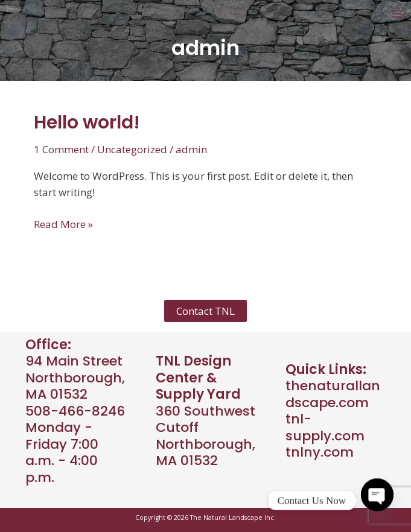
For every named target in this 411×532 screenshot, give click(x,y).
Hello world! (87, 122)
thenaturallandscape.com (333, 394)
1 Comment (61, 149)
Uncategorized (132, 149)
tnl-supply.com (325, 427)
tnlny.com (320, 452)
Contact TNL (205, 311)
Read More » (63, 224)
